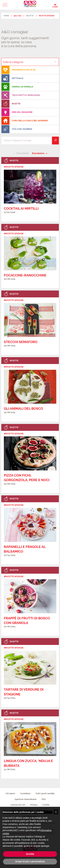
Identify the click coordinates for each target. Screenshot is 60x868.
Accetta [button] (30, 854)
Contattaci (25, 793)
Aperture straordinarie (26, 799)
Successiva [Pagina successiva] (39, 153)
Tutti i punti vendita (45, 793)
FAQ (44, 799)
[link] (30, 189)
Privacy (34, 805)
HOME (6, 16)
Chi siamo (10, 793)
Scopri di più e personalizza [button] (30, 861)
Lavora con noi (18, 805)
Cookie (46, 805)
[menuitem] (30, 70)
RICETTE (30, 16)
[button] (5, 5)
